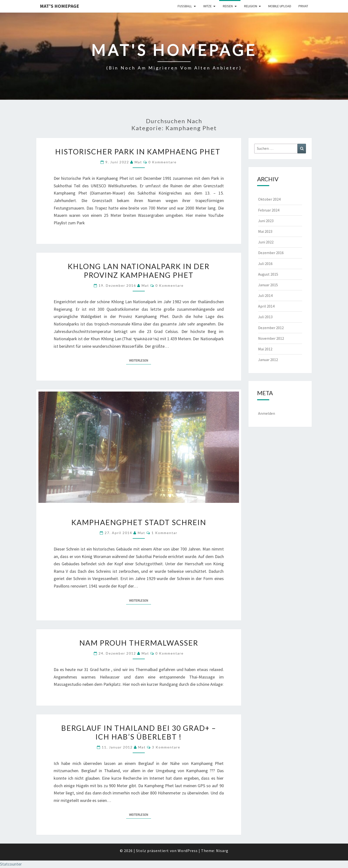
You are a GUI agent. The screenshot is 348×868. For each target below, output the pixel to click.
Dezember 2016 (271, 253)
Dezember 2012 (271, 328)
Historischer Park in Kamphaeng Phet (139, 151)
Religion (251, 6)
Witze (207, 6)
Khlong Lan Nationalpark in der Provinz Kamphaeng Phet (139, 271)
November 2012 (271, 338)
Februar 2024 (269, 210)
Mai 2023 (265, 231)
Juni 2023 (266, 221)
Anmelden (267, 413)
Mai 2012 (265, 349)
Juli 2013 (265, 317)
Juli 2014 (265, 295)
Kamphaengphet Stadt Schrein (139, 522)
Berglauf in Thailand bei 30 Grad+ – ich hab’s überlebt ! (139, 732)
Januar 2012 (268, 360)
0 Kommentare (163, 162)
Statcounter (11, 864)
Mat (138, 162)
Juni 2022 (266, 242)
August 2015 (268, 274)
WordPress (188, 851)
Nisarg (222, 851)
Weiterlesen (140, 360)
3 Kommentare (166, 747)
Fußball (185, 6)
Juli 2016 (265, 264)
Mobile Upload (280, 6)
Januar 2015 (268, 285)
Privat (303, 6)
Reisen (228, 6)
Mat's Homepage (59, 6)
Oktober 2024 (269, 199)
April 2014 (266, 306)
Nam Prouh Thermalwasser (139, 643)
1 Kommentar (164, 533)
